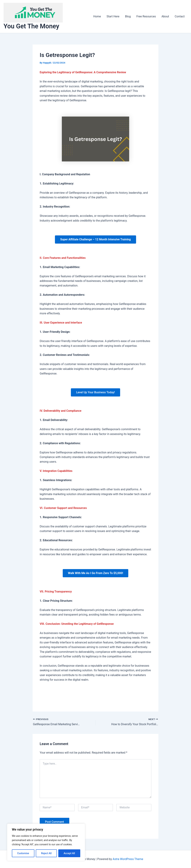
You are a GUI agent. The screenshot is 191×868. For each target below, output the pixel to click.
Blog (128, 16)
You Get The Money (31, 26)
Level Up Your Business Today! (95, 392)
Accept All (69, 853)
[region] (46, 842)
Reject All (46, 853)
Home (97, 16)
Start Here (113, 16)
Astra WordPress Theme (128, 859)
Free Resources (146, 16)
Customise (23, 853)
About (165, 16)
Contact (180, 16)
